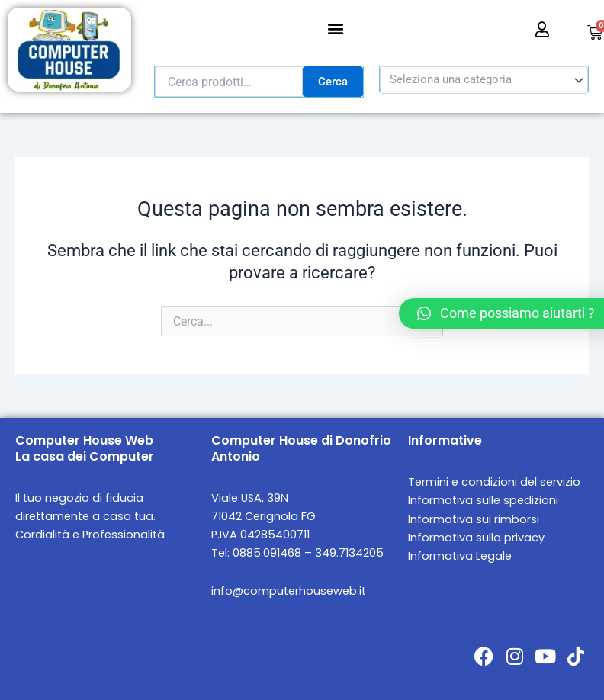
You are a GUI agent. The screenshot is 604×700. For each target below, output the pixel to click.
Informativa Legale (460, 556)
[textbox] (477, 80)
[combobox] (484, 80)
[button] (335, 28)
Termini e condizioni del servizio (494, 482)
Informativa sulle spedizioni (483, 500)
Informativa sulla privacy (476, 538)
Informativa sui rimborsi (474, 519)
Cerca (333, 82)
